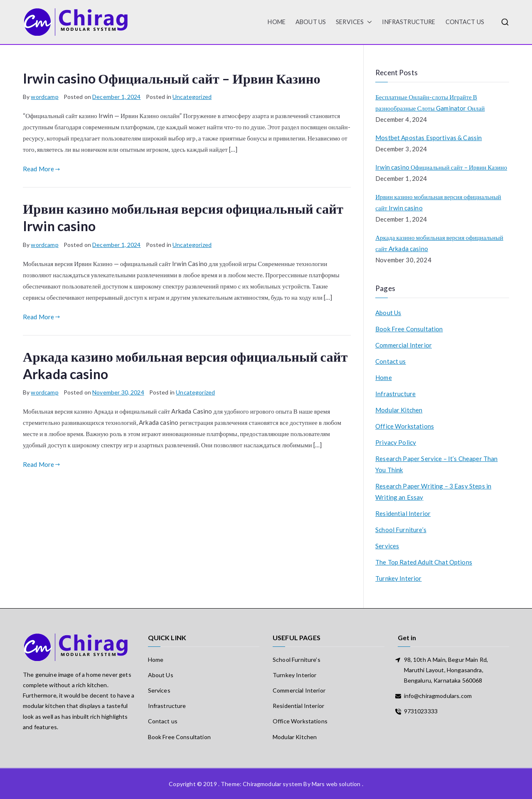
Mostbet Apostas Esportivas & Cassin (429, 138)
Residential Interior (403, 513)
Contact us (465, 22)
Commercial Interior (404, 345)
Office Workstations (405, 426)
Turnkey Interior (398, 578)
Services (354, 22)
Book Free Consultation (409, 329)
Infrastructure (409, 22)
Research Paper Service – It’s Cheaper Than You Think (436, 464)
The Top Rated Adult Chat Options (424, 562)
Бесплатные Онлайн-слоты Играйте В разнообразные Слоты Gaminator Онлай (430, 102)
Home (384, 377)
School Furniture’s (401, 530)
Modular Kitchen (399, 410)
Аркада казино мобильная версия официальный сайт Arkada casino (439, 243)
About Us (311, 22)
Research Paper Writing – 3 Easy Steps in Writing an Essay (433, 492)
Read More (42, 169)
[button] (368, 22)
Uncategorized (192, 97)
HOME (277, 22)
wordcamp (44, 97)
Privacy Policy (396, 442)
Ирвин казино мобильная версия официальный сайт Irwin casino (438, 202)
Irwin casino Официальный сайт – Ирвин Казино (172, 78)
